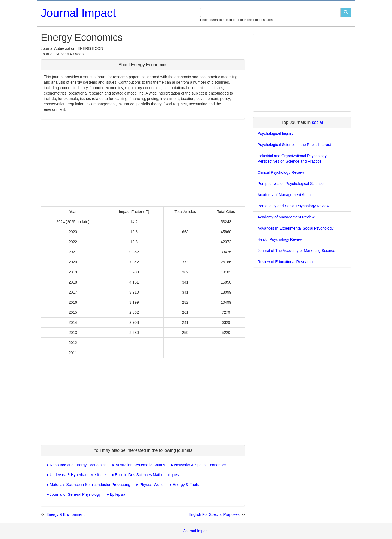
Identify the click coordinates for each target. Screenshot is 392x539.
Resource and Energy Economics (78, 465)
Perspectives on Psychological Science (291, 184)
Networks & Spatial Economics (200, 465)
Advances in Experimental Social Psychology (295, 228)
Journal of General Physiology (75, 494)
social (318, 122)
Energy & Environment (65, 514)
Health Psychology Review (280, 239)
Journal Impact (78, 13)
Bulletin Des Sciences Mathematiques (147, 475)
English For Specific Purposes (214, 514)
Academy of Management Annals (285, 195)
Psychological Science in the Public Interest (294, 145)
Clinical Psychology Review (281, 172)
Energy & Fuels (186, 485)
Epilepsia (117, 494)
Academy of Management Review (286, 217)
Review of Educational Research (285, 262)
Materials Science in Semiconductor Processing (90, 485)
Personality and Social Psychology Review (293, 206)
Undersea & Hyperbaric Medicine (78, 475)
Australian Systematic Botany (140, 465)
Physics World (151, 485)
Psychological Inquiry (275, 133)
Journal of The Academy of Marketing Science (296, 251)
